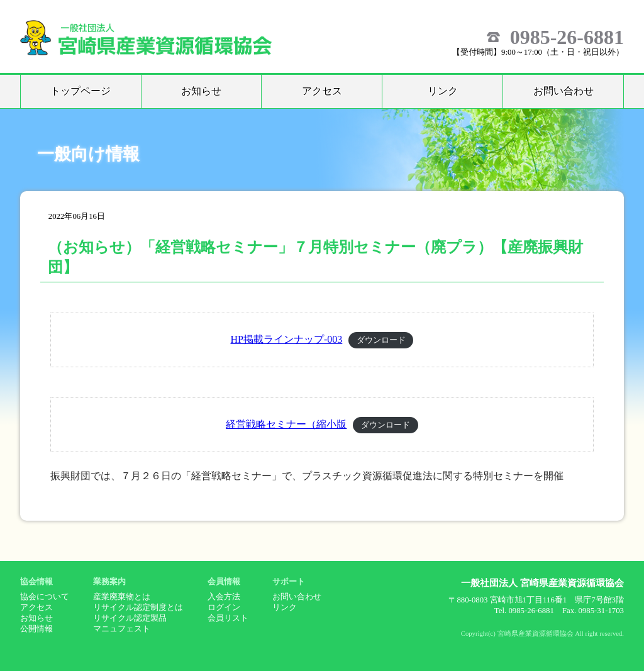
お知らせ (201, 91)
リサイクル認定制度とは (138, 607)
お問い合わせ (563, 91)
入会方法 (224, 597)
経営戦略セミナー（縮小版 (286, 424)
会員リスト (228, 618)
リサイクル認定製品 (130, 618)
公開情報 (36, 629)
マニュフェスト (122, 629)
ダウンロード (381, 340)
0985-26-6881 (567, 37)
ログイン (224, 607)
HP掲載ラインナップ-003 (287, 339)
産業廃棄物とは (122, 597)
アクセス (322, 91)
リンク (443, 91)
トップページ (80, 91)
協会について (45, 597)
